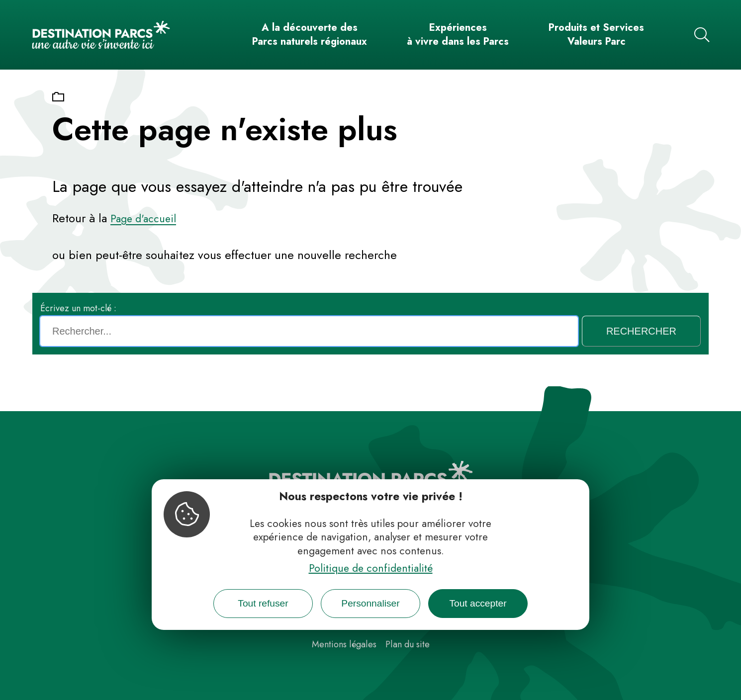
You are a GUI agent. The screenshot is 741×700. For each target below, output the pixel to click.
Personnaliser (370, 603)
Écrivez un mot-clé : (78, 308)
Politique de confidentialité (371, 568)
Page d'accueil (143, 219)
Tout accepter (478, 603)
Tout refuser (263, 603)
